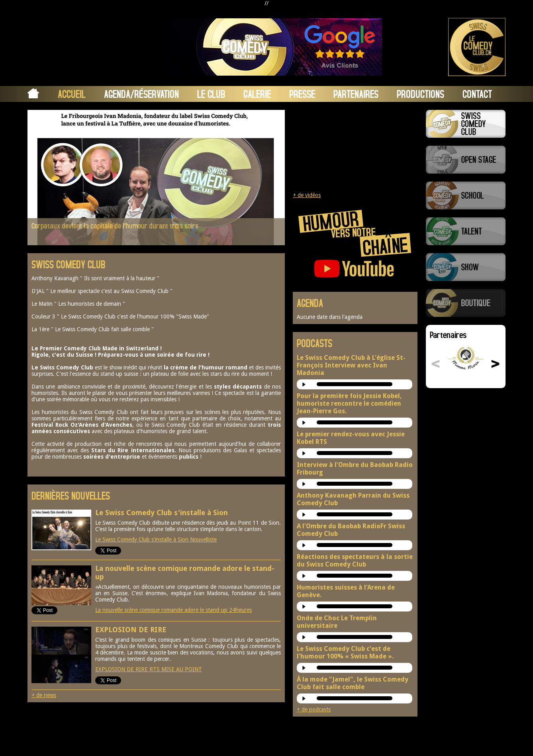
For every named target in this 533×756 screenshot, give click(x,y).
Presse (302, 94)
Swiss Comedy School (466, 195)
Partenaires (356, 94)
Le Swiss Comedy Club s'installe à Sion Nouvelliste (156, 539)
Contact (477, 94)
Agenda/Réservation (141, 94)
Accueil (72, 94)
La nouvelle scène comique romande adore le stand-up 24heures (173, 610)
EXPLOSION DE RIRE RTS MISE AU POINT (149, 669)
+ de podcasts (314, 709)
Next (272, 177)
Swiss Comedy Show (466, 267)
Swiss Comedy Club (466, 124)
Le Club (211, 94)
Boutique (466, 303)
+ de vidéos (307, 195)
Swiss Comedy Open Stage (466, 160)
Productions (420, 94)
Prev (40, 177)
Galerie (257, 94)
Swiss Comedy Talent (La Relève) (466, 231)
